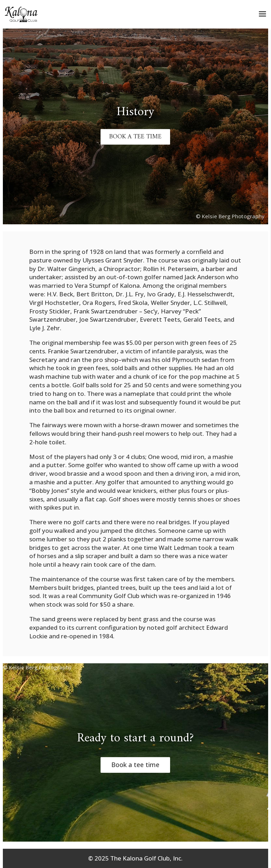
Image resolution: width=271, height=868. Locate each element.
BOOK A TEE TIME (135, 137)
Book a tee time (135, 765)
